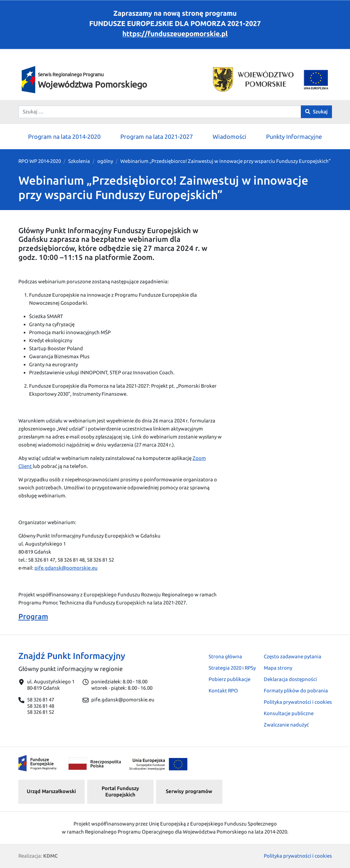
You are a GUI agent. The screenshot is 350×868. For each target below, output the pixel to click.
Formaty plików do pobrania (296, 691)
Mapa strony (278, 668)
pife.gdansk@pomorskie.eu (66, 568)
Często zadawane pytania (293, 656)
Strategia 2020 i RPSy (232, 668)
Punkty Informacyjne (294, 136)
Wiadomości (229, 136)
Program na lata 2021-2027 (157, 136)
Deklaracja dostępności (290, 679)
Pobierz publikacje (229, 679)
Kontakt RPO (223, 691)
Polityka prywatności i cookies (298, 702)
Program (33, 616)
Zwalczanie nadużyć (286, 725)
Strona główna (225, 656)
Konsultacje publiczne (289, 713)
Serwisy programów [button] (189, 791)
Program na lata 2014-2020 (64, 136)
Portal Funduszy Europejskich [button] (120, 791)
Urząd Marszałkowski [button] (51, 791)
